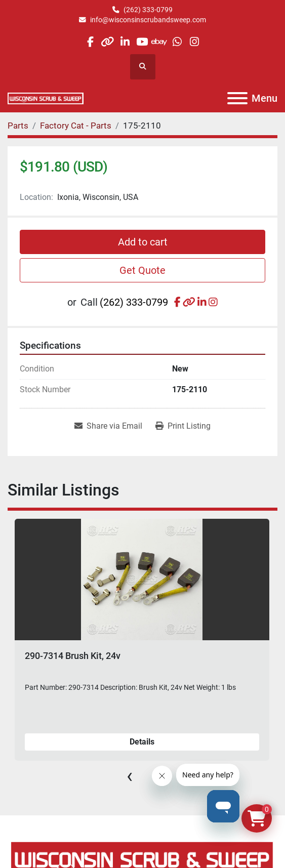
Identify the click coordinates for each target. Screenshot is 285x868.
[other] (108, 42)
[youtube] (142, 42)
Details (142, 742)
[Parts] (18, 126)
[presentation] (130, 776)
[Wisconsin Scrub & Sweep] (142, 859)
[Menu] (237, 98)
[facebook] (90, 42)
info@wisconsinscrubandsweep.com (148, 20)
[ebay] (160, 42)
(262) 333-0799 (148, 10)
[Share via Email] (108, 426)
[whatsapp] (177, 42)
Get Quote (142, 270)
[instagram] (194, 42)
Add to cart (143, 242)
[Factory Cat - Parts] (76, 126)
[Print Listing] (183, 426)
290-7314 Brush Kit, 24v (73, 656)
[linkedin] (125, 42)
